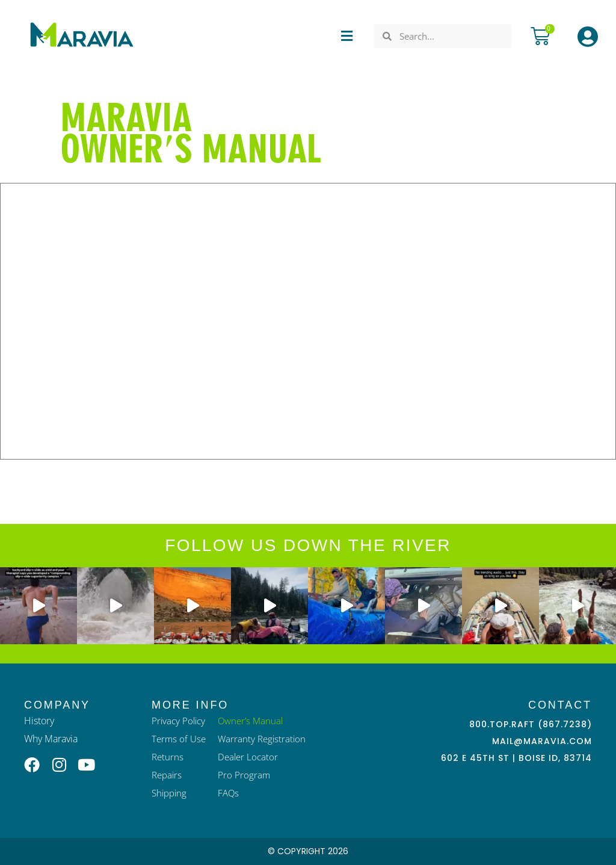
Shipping (169, 793)
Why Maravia (51, 739)
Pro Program (244, 775)
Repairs (167, 775)
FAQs (228, 793)
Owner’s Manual (250, 721)
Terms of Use (179, 739)
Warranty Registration (262, 739)
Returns (168, 757)
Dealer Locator (248, 757)
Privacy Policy (178, 721)
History (39, 721)
